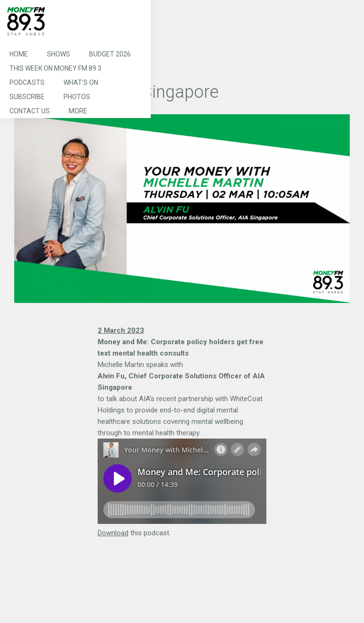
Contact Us (30, 111)
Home (19, 54)
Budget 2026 (110, 54)
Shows (59, 54)
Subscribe (27, 97)
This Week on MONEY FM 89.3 (55, 68)
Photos (77, 97)
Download (113, 533)
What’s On (81, 82)
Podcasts (27, 82)
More (78, 111)
